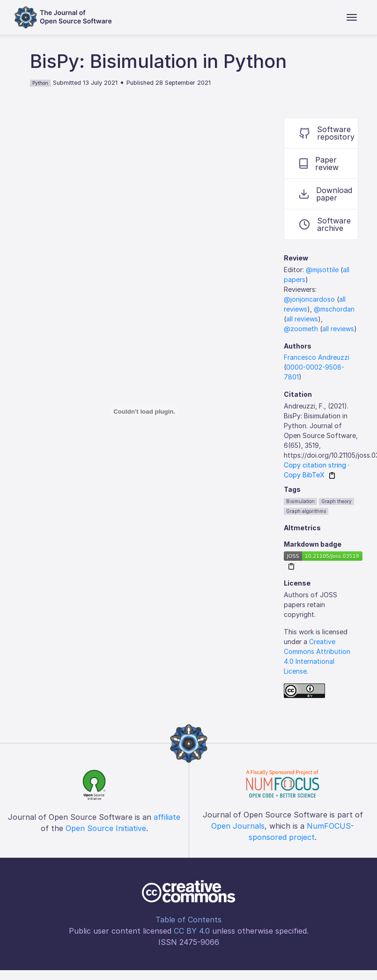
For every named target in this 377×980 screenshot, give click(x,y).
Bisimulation (300, 501)
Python (40, 83)
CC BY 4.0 (192, 931)
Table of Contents (188, 920)
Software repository (327, 133)
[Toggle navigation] (352, 17)
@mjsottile (322, 270)
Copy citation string (315, 465)
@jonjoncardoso (309, 299)
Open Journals (238, 826)
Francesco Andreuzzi (317, 357)
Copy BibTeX (304, 475)
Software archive (325, 224)
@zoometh (301, 329)
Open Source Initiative (106, 828)
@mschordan (334, 309)
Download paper (326, 194)
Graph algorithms (306, 511)
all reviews (302, 319)
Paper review (319, 163)
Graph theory (336, 501)
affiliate (167, 817)
